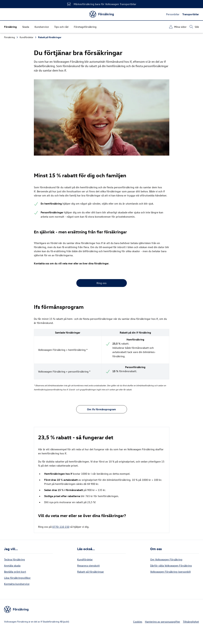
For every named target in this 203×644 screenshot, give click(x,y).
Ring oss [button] (101, 283)
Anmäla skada (12, 566)
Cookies (138, 622)
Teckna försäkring (14, 559)
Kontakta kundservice (17, 584)
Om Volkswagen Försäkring (166, 559)
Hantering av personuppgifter (163, 622)
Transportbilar (191, 14)
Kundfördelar (28, 37)
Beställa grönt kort (15, 572)
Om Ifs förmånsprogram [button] (101, 409)
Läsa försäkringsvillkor (17, 578)
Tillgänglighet (191, 622)
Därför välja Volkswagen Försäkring (171, 566)
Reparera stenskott (88, 566)
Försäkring (11, 37)
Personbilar (173, 14)
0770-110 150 (61, 527)
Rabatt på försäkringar (50, 37)
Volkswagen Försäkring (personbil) (170, 572)
